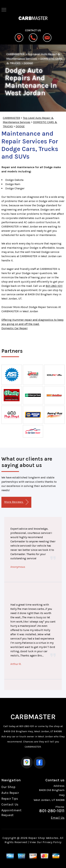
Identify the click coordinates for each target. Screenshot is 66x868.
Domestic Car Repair (15, 328)
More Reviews (16, 502)
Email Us (58, 818)
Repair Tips (10, 799)
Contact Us (10, 804)
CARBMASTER (15, 54)
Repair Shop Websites (43, 838)
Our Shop (8, 787)
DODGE (28, 63)
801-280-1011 (54, 286)
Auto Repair (10, 793)
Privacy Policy (52, 842)
